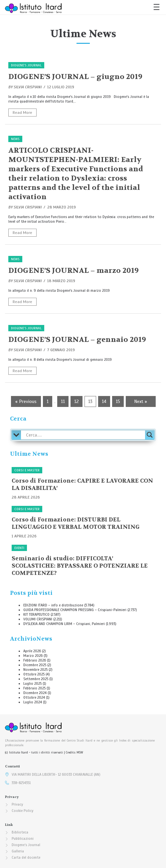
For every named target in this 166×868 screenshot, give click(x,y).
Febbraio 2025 (34, 688)
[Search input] (85, 435)
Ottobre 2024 (34, 697)
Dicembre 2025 (35, 665)
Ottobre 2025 (34, 674)
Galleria (18, 851)
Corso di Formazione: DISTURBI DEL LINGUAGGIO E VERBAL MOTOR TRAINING (76, 523)
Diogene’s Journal (26, 845)
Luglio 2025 (32, 683)
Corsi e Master (27, 470)
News (15, 139)
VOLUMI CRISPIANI (38, 619)
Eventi (19, 548)
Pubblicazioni (23, 838)
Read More (22, 113)
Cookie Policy (22, 811)
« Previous (26, 401)
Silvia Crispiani (28, 87)
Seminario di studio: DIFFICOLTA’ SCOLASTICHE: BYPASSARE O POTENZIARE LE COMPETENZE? (80, 566)
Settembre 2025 (36, 679)
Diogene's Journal (26, 65)
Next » (141, 401)
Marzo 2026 (33, 656)
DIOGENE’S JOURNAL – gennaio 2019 (77, 340)
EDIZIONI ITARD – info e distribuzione (53, 605)
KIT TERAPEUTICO (36, 614)
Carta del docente (26, 857)
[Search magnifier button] (150, 435)
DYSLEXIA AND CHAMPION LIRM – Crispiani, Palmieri (64, 624)
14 (104, 401)
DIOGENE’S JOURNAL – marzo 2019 (74, 271)
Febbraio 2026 (35, 660)
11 (63, 401)
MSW (80, 752)
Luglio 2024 (33, 702)
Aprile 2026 (32, 651)
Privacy (17, 804)
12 (77, 401)
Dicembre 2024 (35, 693)
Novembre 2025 (35, 670)
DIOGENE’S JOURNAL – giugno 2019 (75, 77)
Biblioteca (20, 832)
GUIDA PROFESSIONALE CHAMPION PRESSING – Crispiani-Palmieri (75, 610)
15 (118, 401)
